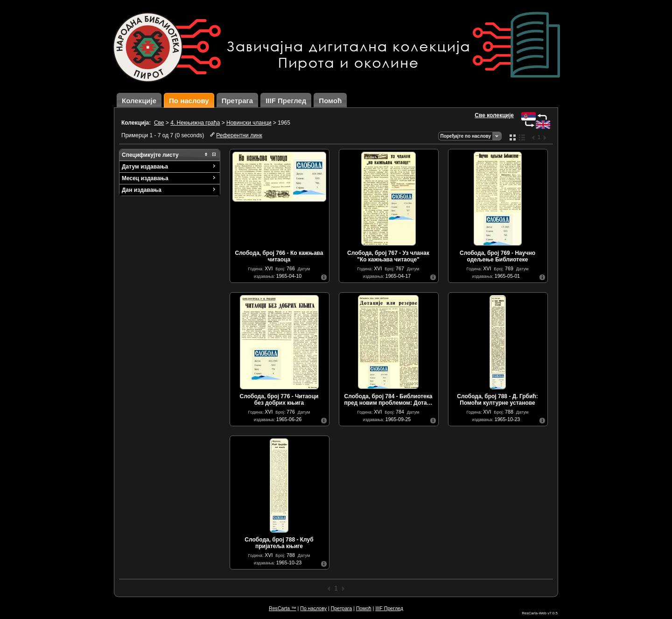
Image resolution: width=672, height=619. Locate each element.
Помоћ (330, 101)
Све (159, 123)
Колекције (139, 101)
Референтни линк (239, 135)
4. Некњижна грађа (195, 123)
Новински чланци (249, 123)
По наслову (189, 101)
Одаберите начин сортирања (497, 136)
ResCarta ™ (283, 608)
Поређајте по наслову (465, 136)
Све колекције (494, 115)
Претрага (238, 101)
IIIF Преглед (286, 101)
